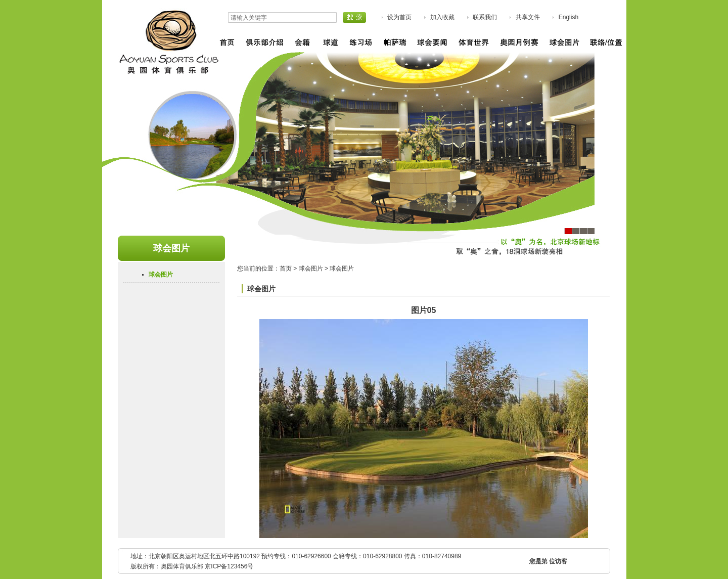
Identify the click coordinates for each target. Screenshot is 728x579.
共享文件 (528, 17)
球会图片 (161, 275)
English (568, 17)
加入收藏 (442, 17)
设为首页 (399, 17)
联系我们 (485, 17)
